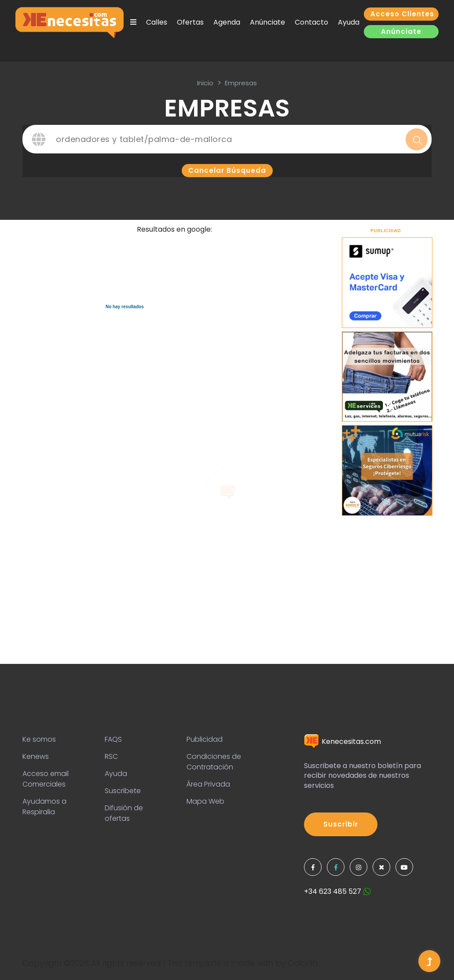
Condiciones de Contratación (214, 762)
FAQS (113, 739)
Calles (157, 22)
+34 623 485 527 (337, 891)
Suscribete (123, 791)
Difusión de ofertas (124, 813)
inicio (205, 83)
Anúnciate (267, 22)
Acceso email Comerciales (46, 779)
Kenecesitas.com (342, 741)
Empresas (241, 83)
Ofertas (190, 22)
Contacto (311, 22)
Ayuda (349, 22)
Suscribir (341, 824)
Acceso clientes (402, 14)
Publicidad (205, 739)
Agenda (227, 22)
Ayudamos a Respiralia (44, 807)
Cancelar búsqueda (227, 170)
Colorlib (303, 963)
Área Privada (208, 784)
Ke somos (39, 739)
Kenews (36, 756)
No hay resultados (125, 307)
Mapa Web (205, 801)
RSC (111, 756)
